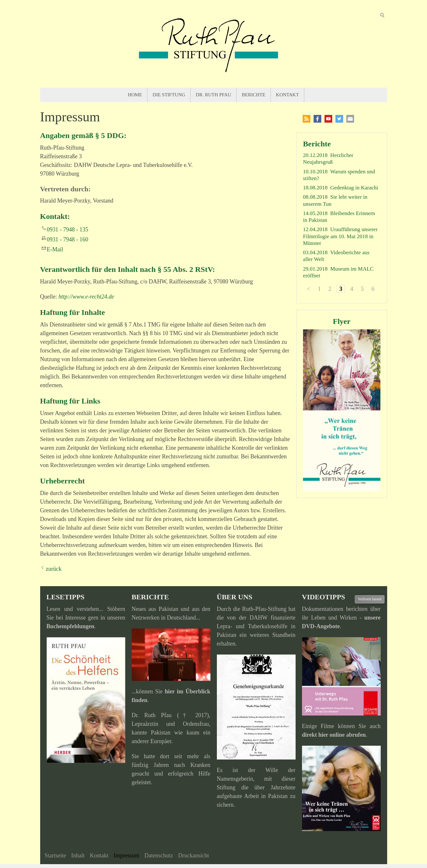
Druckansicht (193, 855)
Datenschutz (159, 855)
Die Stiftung (169, 95)
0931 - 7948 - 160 (68, 239)
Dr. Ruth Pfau (213, 95)
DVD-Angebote (321, 626)
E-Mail (55, 249)
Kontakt (287, 95)
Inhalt (78, 855)
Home (135, 95)
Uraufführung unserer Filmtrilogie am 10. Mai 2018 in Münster (340, 236)
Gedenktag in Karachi (354, 188)
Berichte (253, 95)
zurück (54, 569)
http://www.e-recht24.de (86, 297)
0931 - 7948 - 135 (68, 230)
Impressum (126, 855)
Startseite (55, 855)
